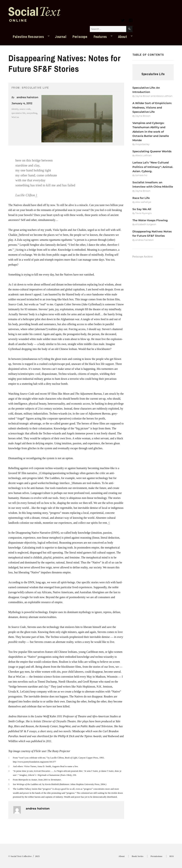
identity (15, 109)
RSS (172, 856)
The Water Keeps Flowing (150, 220)
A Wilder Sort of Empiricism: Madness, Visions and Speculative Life (152, 107)
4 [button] (39, 473)
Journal (61, 37)
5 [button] (72, 483)
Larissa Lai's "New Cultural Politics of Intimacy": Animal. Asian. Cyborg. (153, 167)
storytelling (32, 113)
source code (25, 109)
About (122, 37)
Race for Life (141, 198)
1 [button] (37, 195)
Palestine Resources (28, 37)
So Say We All (142, 209)
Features (100, 37)
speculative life (19, 113)
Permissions (156, 856)
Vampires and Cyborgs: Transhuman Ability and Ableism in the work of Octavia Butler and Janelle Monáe (151, 132)
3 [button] (15, 250)
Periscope (80, 37)
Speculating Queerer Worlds (152, 151)
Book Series (137, 856)
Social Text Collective (21, 856)
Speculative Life (35, 88)
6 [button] (109, 523)
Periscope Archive (143, 256)
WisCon (15, 117)
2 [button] (19, 235)
